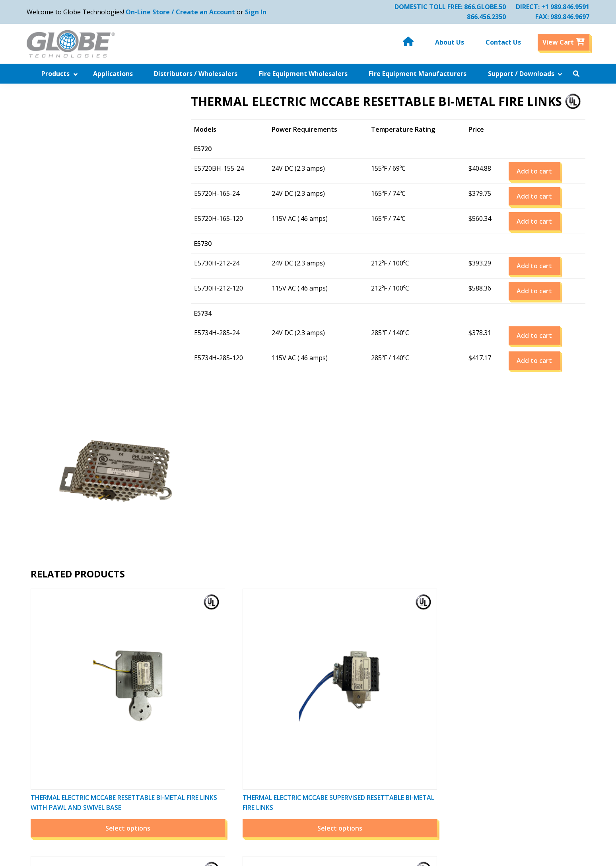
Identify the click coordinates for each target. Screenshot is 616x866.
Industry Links (176, 757)
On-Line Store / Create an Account (184, 12)
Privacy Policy (288, 757)
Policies (279, 747)
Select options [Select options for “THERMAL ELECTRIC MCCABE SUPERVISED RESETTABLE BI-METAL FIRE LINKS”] (235, 595)
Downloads (171, 787)
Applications (173, 718)
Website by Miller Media (385, 856)
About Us (168, 797)
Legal (276, 787)
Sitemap (280, 777)
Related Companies (297, 708)
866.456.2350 (482, 17)
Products (168, 708)
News (276, 698)
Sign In (260, 12)
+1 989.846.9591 (561, 7)
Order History (402, 708)
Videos (278, 728)
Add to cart (541, 183)
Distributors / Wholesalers (194, 728)
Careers (280, 767)
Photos (279, 737)
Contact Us (171, 807)
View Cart (396, 718)
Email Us (508, 777)
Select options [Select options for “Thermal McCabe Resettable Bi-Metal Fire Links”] (522, 595)
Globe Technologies (249, 856)
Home (163, 698)
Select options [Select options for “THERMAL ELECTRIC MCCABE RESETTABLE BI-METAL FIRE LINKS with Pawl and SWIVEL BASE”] (92, 595)
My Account (399, 698)
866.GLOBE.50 (481, 7)
